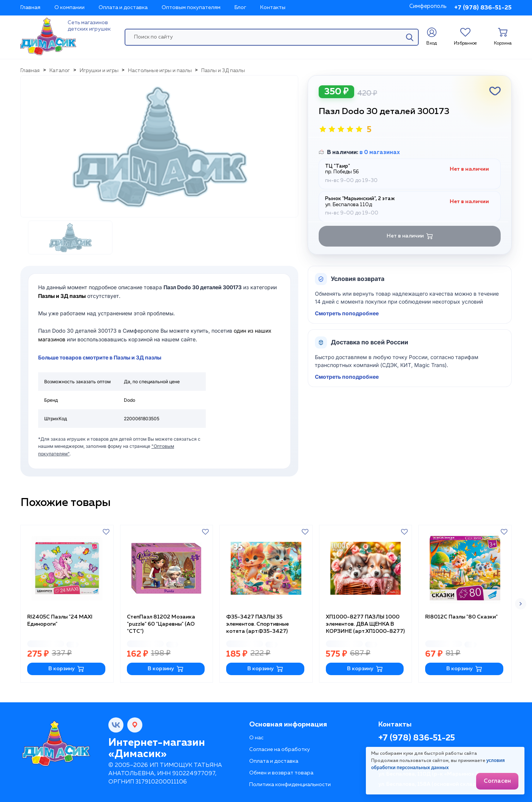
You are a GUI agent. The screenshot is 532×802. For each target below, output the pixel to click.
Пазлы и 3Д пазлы (62, 296)
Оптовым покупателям (191, 8)
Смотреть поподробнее (347, 313)
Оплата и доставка (123, 8)
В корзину (66, 669)
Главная (30, 8)
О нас (256, 738)
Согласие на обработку (280, 750)
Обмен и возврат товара (281, 773)
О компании (69, 8)
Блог (240, 8)
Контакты (273, 8)
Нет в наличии (410, 236)
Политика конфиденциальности (290, 785)
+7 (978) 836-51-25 (483, 8)
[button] (521, 604)
